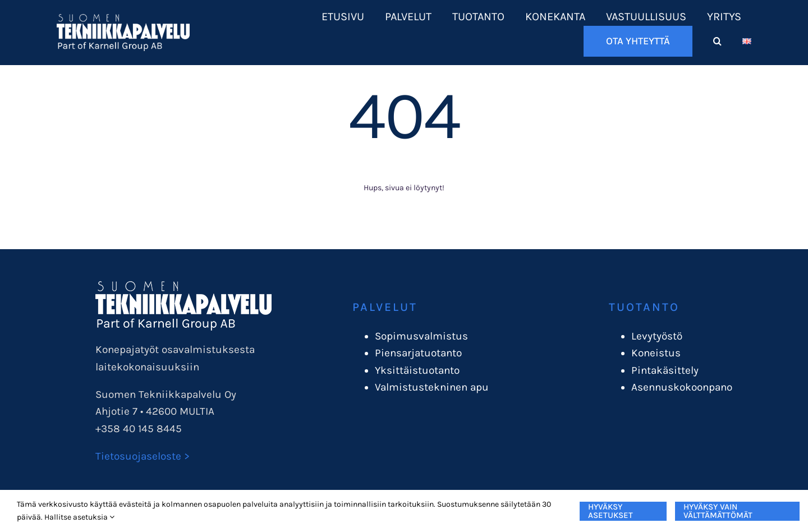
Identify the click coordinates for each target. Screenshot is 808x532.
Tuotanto (644, 307)
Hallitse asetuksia (79, 517)
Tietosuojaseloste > (143, 456)
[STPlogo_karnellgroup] (183, 286)
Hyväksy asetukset (610, 511)
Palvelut (385, 307)
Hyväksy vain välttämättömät (718, 511)
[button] (717, 42)
